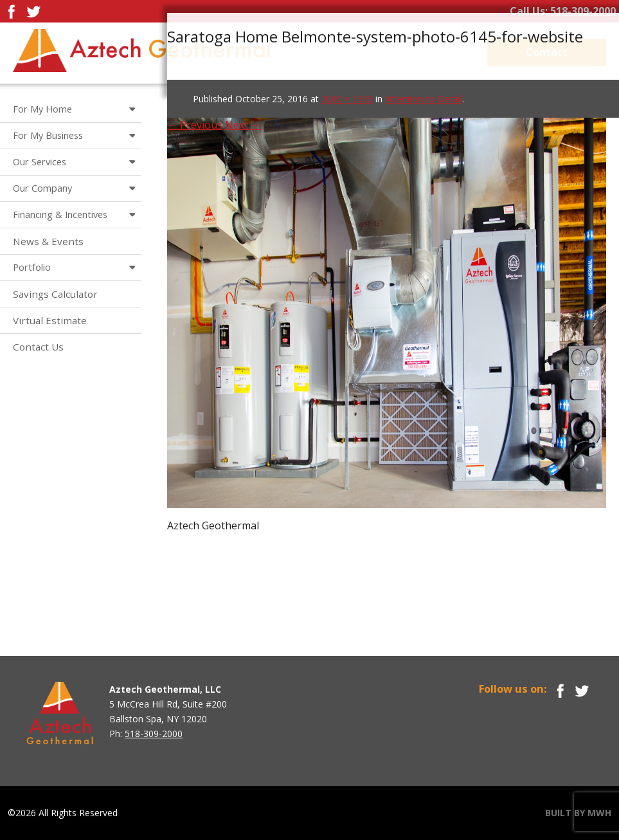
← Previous (195, 125)
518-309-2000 (583, 11)
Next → (243, 125)
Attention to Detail (424, 99)
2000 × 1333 (347, 99)
